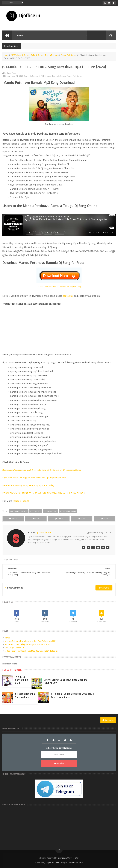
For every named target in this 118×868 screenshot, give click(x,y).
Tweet (13, 519)
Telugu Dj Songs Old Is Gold (22, 680)
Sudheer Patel (77, 862)
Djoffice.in (62, 858)
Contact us (108, 720)
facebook (104, 588)
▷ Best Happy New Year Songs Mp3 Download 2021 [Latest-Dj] (32, 651)
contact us (68, 296)
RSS (70, 740)
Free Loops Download (14, 648)
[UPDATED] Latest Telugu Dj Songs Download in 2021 (27, 644)
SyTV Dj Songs (45, 76)
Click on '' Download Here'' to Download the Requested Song (59, 286)
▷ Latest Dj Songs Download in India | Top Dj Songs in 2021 (30, 641)
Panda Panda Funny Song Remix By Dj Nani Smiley (29, 485)
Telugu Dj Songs (59, 76)
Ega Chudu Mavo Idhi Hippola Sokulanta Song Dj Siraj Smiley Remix (35, 478)
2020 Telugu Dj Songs (28, 76)
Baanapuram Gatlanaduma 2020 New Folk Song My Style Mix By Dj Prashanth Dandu (42, 470)
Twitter (53, 740)
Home (7, 638)
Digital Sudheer (52, 862)
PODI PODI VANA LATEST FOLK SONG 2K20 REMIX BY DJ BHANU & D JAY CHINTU (44, 493)
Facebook (48, 740)
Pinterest (65, 740)
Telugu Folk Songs (74, 76)
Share (36, 519)
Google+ (59, 740)
